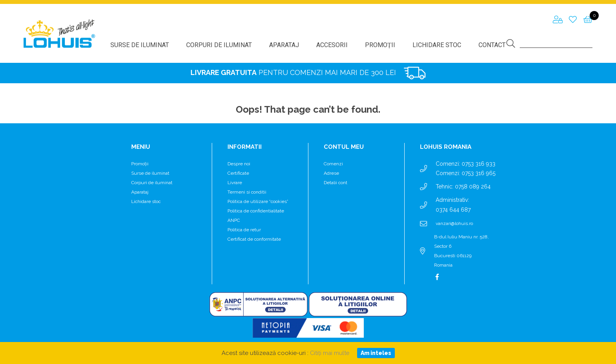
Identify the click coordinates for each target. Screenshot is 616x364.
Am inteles (376, 353)
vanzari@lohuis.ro (454, 223)
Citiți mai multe (329, 353)
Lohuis (59, 34)
